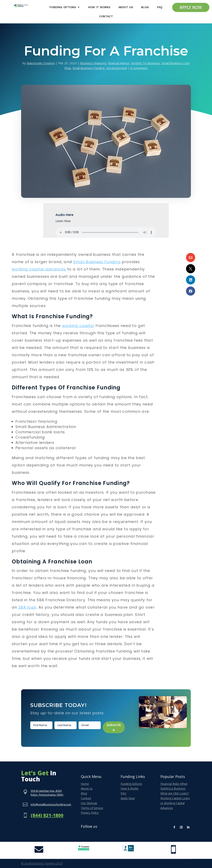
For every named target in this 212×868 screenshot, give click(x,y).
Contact (106, 16)
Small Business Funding (89, 68)
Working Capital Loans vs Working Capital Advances (175, 803)
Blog (145, 7)
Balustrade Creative (41, 63)
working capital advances (39, 269)
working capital (78, 326)
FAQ (160, 7)
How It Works (99, 7)
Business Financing (93, 63)
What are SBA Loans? (175, 793)
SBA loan (27, 607)
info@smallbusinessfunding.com (51, 804)
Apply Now (191, 8)
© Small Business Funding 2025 (42, 863)
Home (85, 784)
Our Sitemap (89, 803)
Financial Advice (118, 63)
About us (87, 788)
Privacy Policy (90, 813)
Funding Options (63, 7)
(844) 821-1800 (47, 815)
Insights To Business (145, 63)
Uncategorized (117, 68)
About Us (126, 7)
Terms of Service (92, 808)
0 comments (139, 68)
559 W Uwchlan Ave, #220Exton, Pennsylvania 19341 (47, 793)
